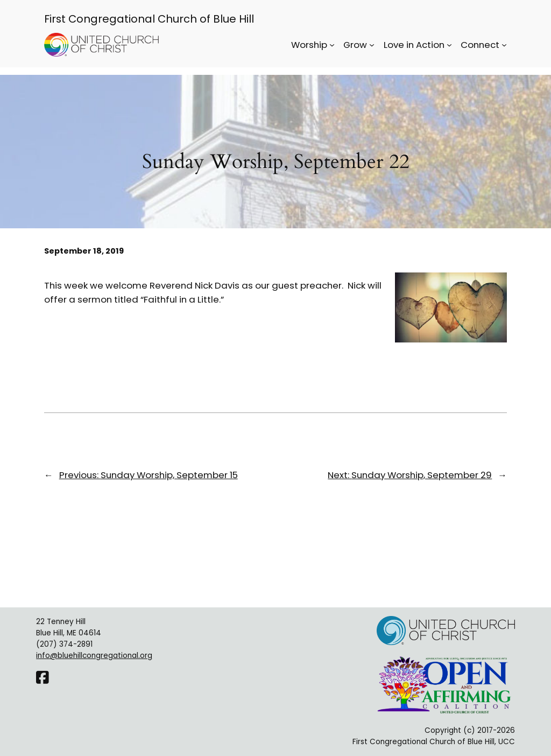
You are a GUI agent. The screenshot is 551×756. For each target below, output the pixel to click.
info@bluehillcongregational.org (94, 656)
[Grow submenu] (372, 45)
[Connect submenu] (504, 45)
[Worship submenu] (332, 45)
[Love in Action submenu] (449, 45)
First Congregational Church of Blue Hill (149, 19)
